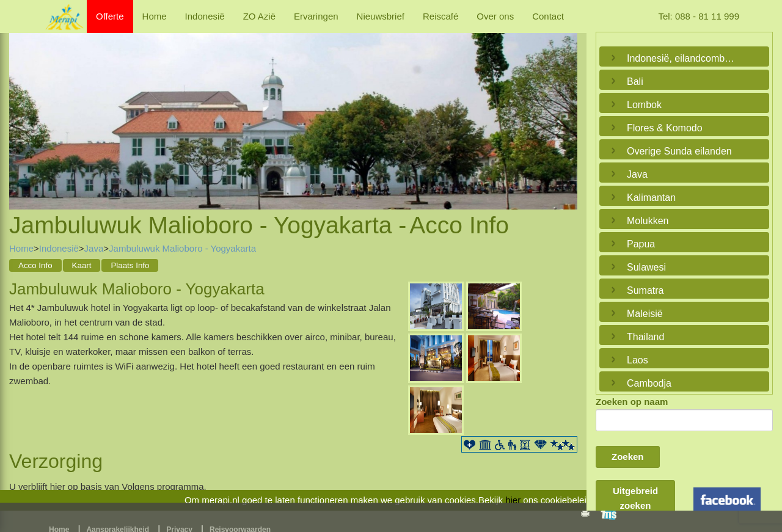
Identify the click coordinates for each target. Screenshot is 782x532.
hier (513, 500)
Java (94, 248)
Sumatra (645, 290)
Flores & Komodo (665, 128)
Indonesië (205, 16)
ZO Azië (259, 16)
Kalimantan (651, 198)
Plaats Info (130, 265)
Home (155, 16)
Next (565, 108)
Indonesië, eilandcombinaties (681, 58)
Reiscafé (440, 16)
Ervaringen (316, 16)
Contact (548, 16)
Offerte (110, 16)
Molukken (648, 221)
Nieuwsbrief (381, 16)
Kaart (82, 265)
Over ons (495, 16)
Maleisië (645, 314)
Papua (641, 244)
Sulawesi (646, 267)
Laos (638, 360)
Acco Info (35, 265)
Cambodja (649, 383)
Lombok (644, 105)
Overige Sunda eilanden (679, 151)
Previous (21, 108)
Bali (635, 82)
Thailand (645, 337)
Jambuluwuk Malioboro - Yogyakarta (182, 248)
